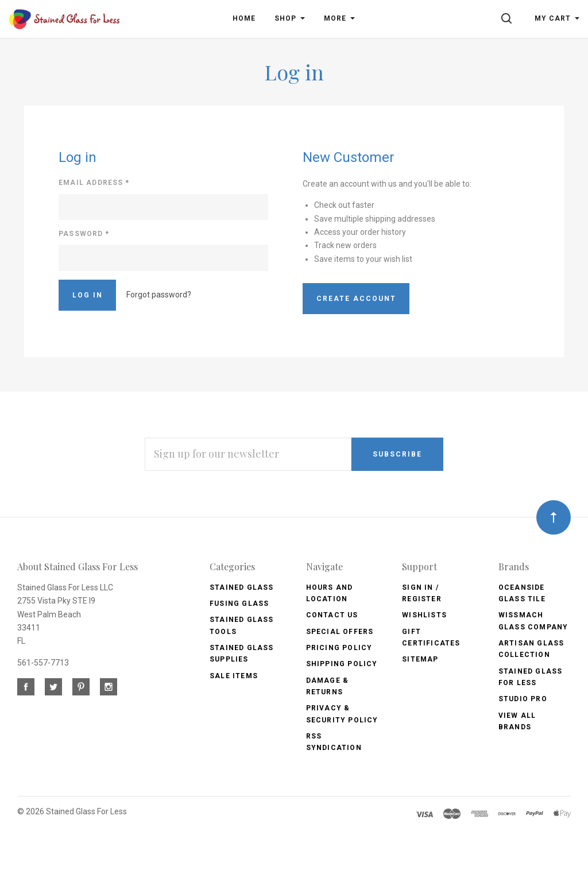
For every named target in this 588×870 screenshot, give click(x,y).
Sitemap (420, 659)
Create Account (356, 299)
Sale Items (234, 676)
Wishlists (424, 615)
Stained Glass (242, 587)
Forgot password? (159, 295)
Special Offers (340, 632)
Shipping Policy (342, 664)
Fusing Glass (239, 604)
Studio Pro (523, 699)
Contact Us (332, 615)
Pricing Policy (339, 648)
